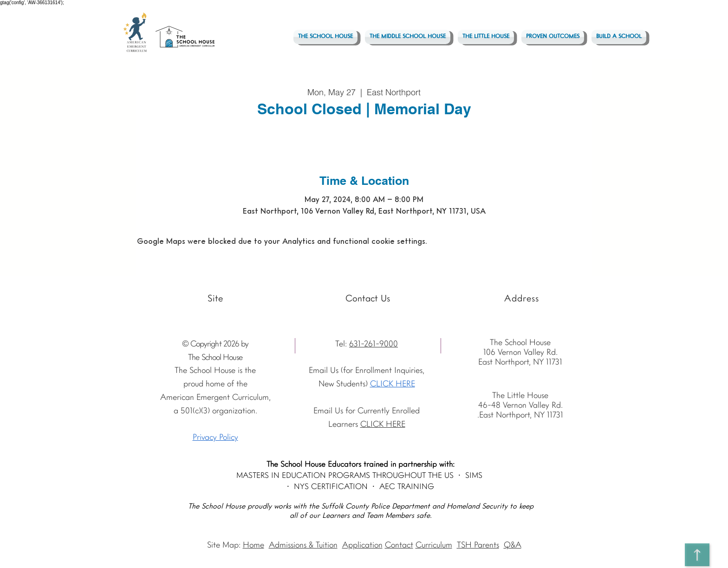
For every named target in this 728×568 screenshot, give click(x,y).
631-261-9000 (374, 344)
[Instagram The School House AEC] (166, 299)
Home (253, 545)
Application (362, 545)
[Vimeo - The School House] (196, 299)
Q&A (513, 545)
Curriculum (434, 545)
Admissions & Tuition (303, 545)
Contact (399, 545)
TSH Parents (478, 545)
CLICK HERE (393, 384)
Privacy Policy (215, 438)
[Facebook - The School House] (181, 299)
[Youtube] (151, 299)
